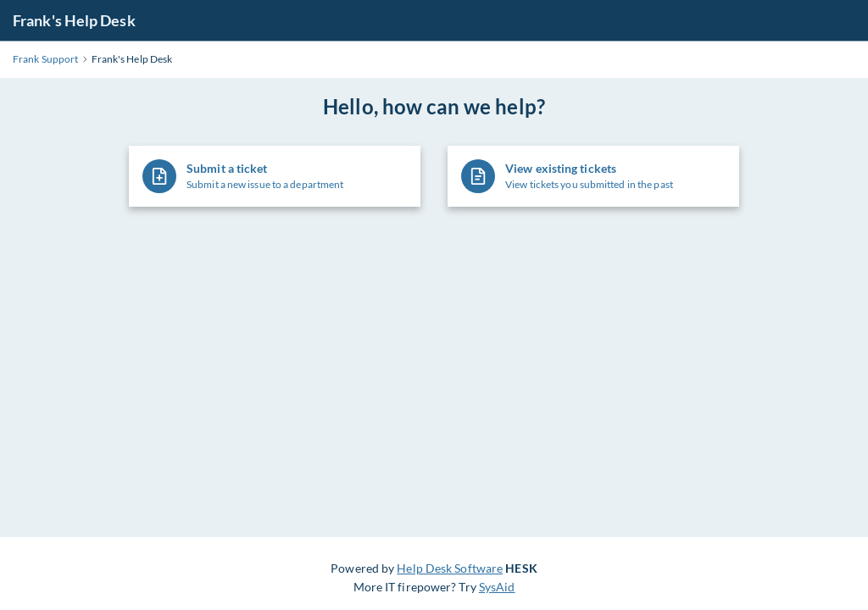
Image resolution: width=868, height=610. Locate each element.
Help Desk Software (450, 568)
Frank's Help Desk (74, 20)
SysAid (497, 587)
